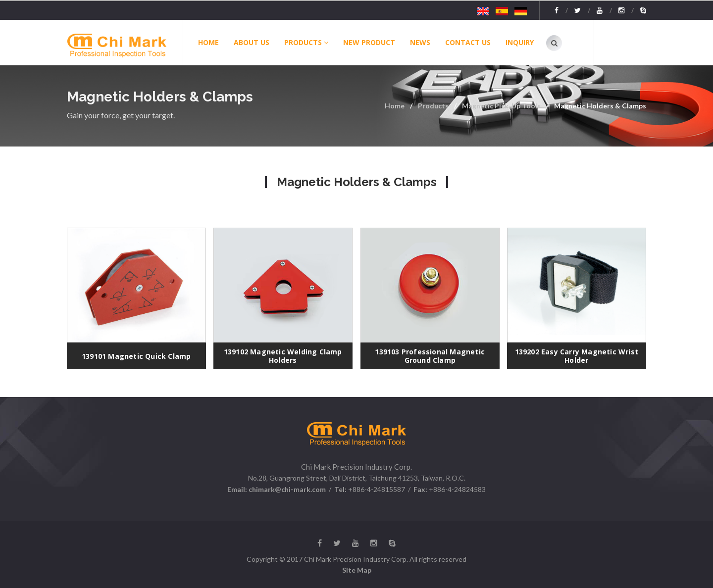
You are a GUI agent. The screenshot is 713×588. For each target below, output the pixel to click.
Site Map (357, 570)
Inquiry (520, 42)
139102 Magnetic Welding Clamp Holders (283, 356)
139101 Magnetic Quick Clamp (136, 356)
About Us (252, 42)
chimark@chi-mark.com (286, 489)
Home (208, 42)
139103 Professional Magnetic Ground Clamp (430, 356)
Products (433, 106)
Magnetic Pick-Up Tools (501, 106)
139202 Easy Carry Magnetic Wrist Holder (577, 356)
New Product (369, 42)
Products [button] (306, 42)
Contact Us (468, 42)
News (420, 42)
